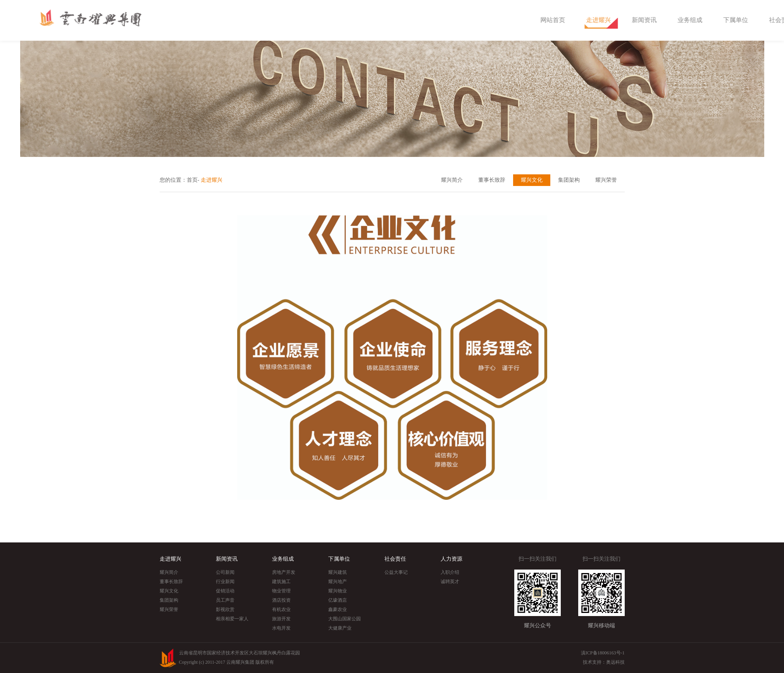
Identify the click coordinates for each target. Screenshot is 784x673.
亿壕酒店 (338, 600)
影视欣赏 (225, 609)
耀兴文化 (532, 180)
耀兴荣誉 (606, 180)
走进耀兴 (648, 20)
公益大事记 (396, 572)
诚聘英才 (450, 582)
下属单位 (339, 559)
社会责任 (395, 559)
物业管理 (281, 591)
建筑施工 (281, 582)
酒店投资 (281, 600)
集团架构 (569, 180)
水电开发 (281, 628)
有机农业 (281, 609)
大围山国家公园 (345, 619)
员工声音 (225, 600)
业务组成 (739, 20)
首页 (192, 180)
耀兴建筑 (338, 572)
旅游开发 (281, 619)
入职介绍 (450, 572)
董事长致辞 (492, 180)
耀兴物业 (338, 591)
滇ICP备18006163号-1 (603, 653)
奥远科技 (615, 662)
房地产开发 (284, 572)
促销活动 (225, 591)
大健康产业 (340, 628)
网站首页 (602, 20)
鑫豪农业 (338, 609)
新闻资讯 (693, 20)
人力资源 (451, 559)
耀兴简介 (452, 180)
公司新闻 (225, 572)
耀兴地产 (338, 582)
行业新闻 (225, 582)
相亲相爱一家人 (232, 619)
